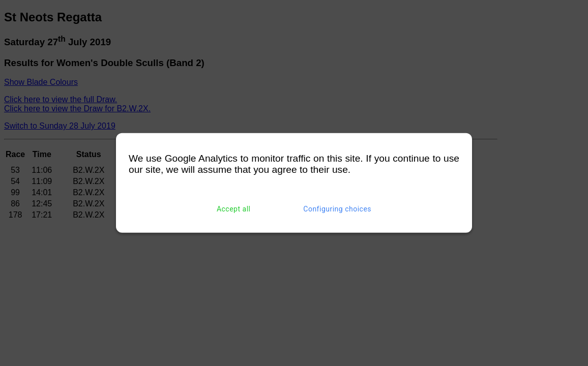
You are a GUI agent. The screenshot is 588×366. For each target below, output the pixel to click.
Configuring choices (337, 209)
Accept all (234, 209)
